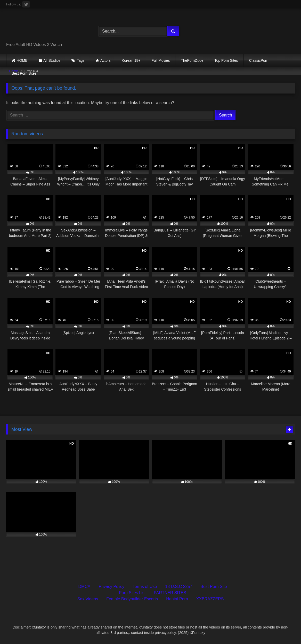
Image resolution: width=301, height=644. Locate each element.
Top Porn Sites (226, 60)
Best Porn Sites (24, 73)
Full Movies (161, 60)
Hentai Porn (177, 599)
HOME (22, 60)
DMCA (84, 587)
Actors (105, 60)
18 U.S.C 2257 (179, 587)
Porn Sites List (132, 593)
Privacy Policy (112, 587)
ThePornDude (192, 60)
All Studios (52, 60)
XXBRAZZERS (210, 599)
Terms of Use (145, 587)
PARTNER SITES (170, 593)
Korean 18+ (131, 60)
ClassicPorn (259, 60)
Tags (81, 60)
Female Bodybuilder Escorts (132, 599)
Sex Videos (88, 599)
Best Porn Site (214, 587)
